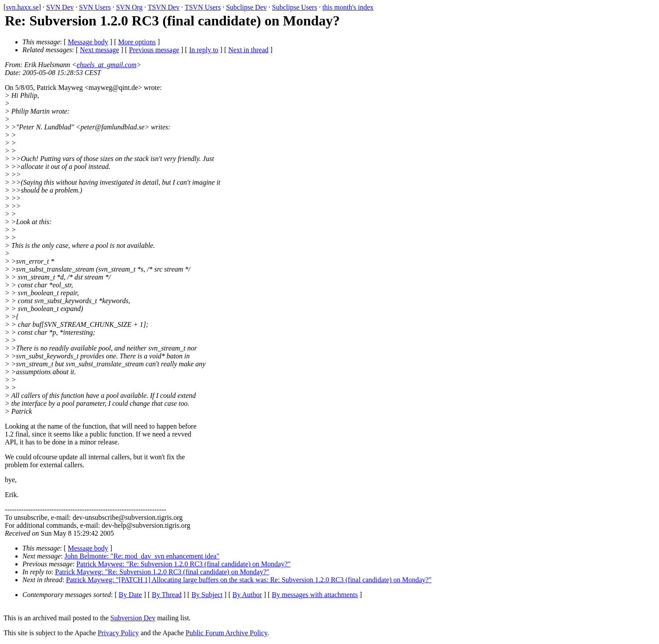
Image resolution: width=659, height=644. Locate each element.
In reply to (204, 50)
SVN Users (95, 7)
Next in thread (248, 50)
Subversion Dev (133, 618)
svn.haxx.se (22, 7)
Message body (88, 42)
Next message (99, 50)
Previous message (154, 50)
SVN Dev (60, 7)
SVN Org (129, 7)
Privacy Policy (118, 633)
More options (137, 42)
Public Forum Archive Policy (226, 633)
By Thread (167, 595)
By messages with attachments (315, 595)
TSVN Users (203, 7)
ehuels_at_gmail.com (107, 65)
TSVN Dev (164, 7)
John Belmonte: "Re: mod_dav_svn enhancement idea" (142, 556)
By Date (131, 595)
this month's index (348, 7)
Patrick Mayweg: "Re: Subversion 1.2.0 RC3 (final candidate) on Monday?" (183, 564)
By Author (247, 595)
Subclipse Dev (246, 7)
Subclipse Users (295, 7)
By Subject (207, 595)
